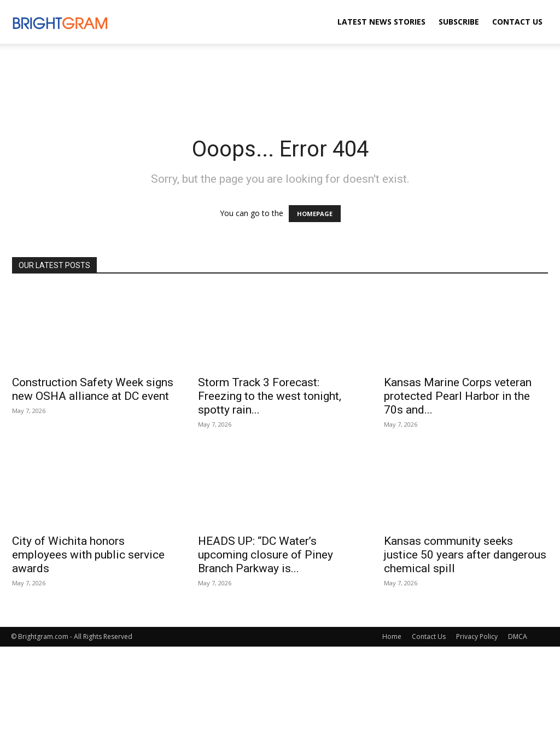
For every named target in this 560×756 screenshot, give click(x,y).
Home (392, 636)
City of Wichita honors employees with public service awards (88, 555)
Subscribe (459, 22)
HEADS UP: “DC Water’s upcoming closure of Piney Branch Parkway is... (266, 555)
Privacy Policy (477, 636)
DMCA (518, 636)
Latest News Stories (381, 22)
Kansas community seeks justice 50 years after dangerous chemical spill (465, 555)
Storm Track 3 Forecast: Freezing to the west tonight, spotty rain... (270, 396)
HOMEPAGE (315, 214)
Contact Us (517, 22)
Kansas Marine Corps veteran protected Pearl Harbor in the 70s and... (458, 396)
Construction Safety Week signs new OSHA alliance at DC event (93, 389)
